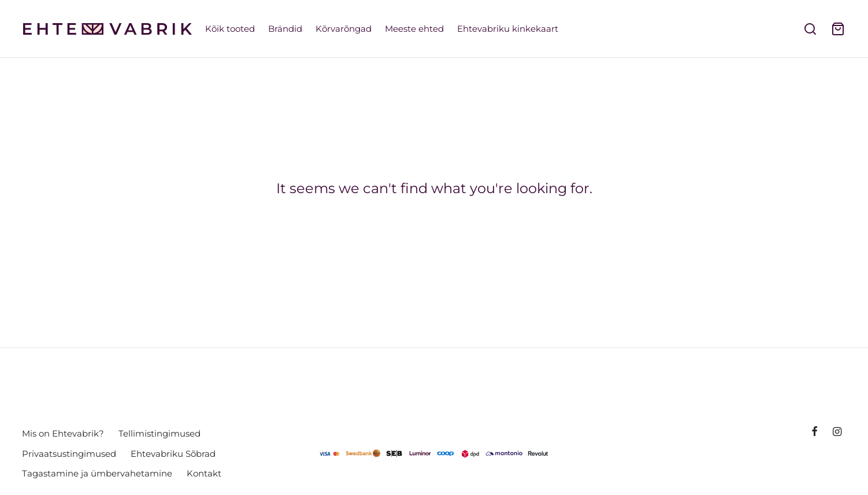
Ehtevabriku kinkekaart (508, 29)
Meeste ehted (414, 29)
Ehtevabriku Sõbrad (173, 454)
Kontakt (204, 473)
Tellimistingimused (159, 433)
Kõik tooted (230, 29)
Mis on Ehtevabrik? (63, 433)
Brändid (285, 29)
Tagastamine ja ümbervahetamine (97, 473)
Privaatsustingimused (69, 454)
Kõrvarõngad (344, 29)
